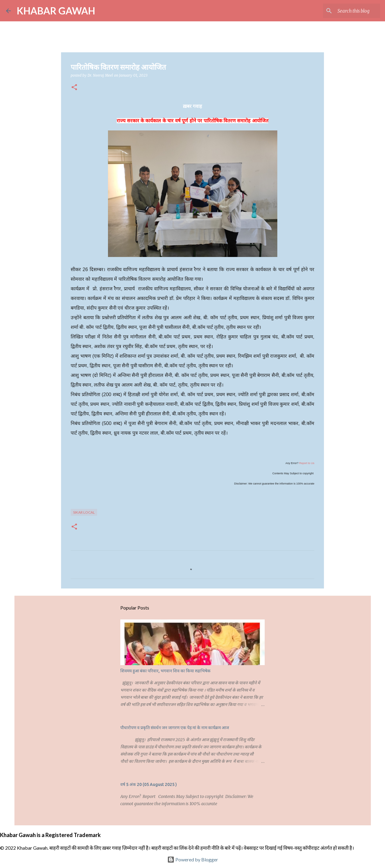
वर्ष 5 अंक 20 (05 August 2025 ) (149, 784)
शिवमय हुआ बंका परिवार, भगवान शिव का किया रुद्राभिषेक (165, 671)
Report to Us (307, 463)
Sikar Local (84, 512)
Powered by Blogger (193, 859)
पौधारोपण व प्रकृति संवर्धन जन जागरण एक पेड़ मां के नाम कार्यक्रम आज (175, 728)
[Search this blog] (349, 11)
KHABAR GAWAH (56, 11)
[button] (74, 88)
